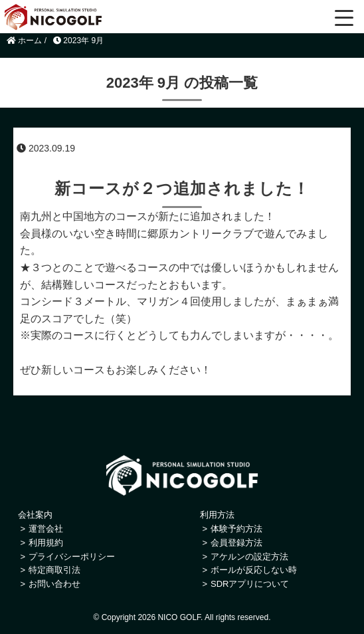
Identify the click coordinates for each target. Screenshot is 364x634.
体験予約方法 (236, 529)
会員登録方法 (236, 543)
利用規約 (46, 543)
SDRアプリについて (250, 584)
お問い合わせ (54, 584)
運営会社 (46, 529)
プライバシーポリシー (72, 557)
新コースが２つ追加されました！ (182, 189)
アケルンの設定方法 (249, 557)
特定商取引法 (54, 570)
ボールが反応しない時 (254, 570)
